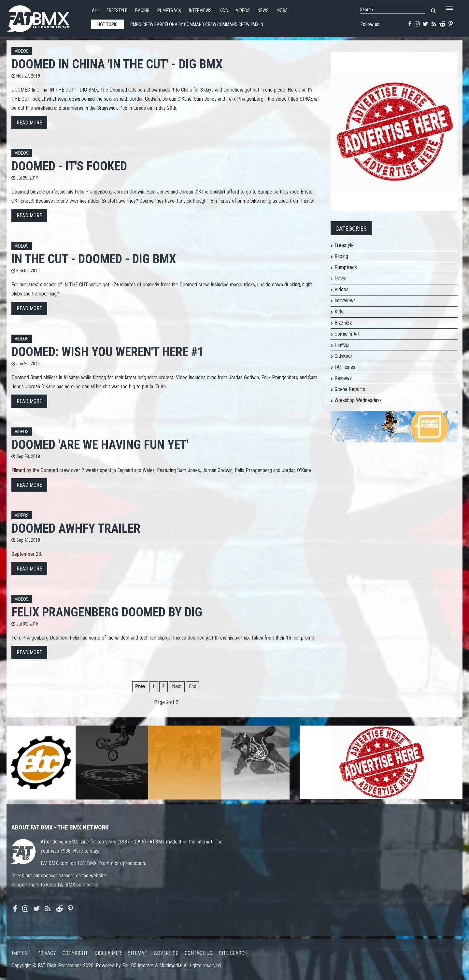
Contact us (199, 953)
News (263, 11)
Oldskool (343, 356)
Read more (29, 123)
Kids (224, 11)
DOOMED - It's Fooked (69, 166)
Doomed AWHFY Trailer (76, 528)
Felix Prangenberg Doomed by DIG (107, 612)
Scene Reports (350, 389)
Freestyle (117, 11)
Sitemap (138, 953)
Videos (243, 11)
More (282, 11)
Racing (142, 11)
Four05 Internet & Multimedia (152, 966)
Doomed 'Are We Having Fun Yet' (100, 445)
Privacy (47, 953)
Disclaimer (108, 953)
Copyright (75, 953)
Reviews (343, 378)
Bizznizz (343, 323)
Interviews (200, 11)
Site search (233, 953)
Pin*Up (342, 345)
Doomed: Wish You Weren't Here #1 (107, 352)
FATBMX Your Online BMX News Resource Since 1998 (46, 17)
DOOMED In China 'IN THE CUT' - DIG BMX (117, 64)
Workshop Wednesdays (358, 400)
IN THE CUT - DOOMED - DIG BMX (94, 259)
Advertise (166, 953)
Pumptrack (169, 11)
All (95, 11)
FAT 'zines (345, 367)
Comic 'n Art (347, 334)
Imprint (21, 953)
